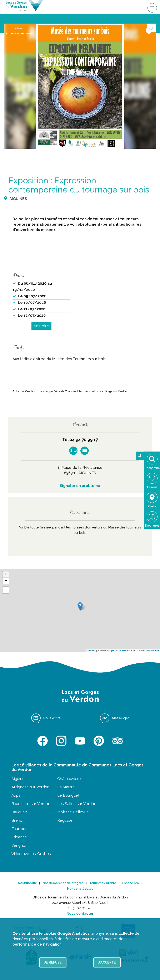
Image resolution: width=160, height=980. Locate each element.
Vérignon (19, 845)
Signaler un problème (80, 486)
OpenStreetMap (119, 651)
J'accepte (107, 962)
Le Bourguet (68, 795)
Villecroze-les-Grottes (31, 854)
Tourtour (19, 829)
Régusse (65, 820)
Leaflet (91, 651)
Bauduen (19, 812)
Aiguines (19, 779)
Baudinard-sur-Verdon (31, 804)
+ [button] (6, 575)
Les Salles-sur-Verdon (77, 804)
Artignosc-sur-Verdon (30, 787)
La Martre (66, 787)
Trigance (19, 837)
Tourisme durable (103, 883)
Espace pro (131, 883)
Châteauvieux (69, 779)
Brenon (18, 820)
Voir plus (41, 326)
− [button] (6, 581)
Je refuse (53, 962)
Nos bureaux (27, 883)
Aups (16, 795)
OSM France (152, 651)
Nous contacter (80, 914)
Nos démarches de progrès (63, 883)
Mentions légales (80, 889)
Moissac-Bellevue (73, 812)
